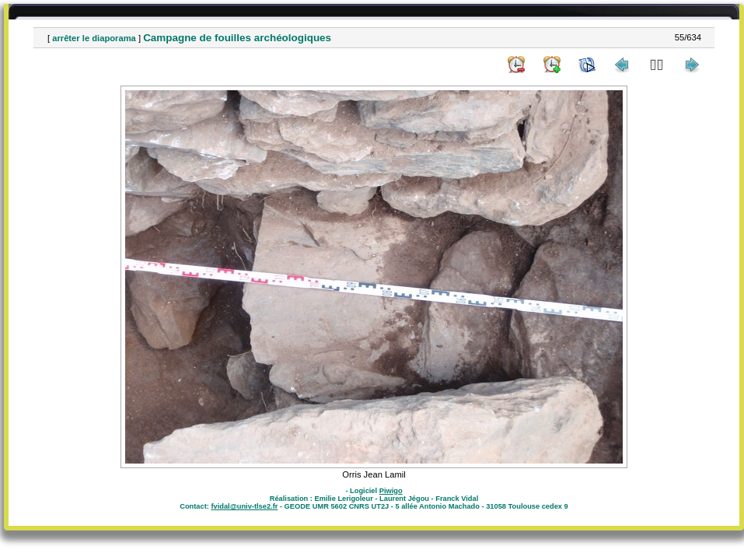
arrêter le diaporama (94, 38)
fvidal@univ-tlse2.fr (244, 506)
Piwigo (391, 491)
